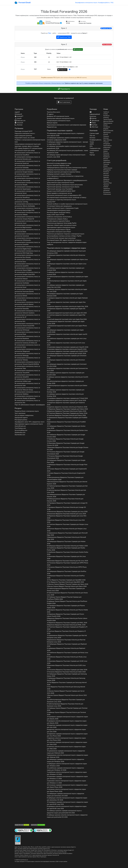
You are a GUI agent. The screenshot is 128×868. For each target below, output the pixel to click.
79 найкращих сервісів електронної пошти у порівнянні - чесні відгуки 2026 (66, 135)
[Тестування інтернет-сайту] (24, 830)
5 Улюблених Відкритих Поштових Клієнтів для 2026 (65, 440)
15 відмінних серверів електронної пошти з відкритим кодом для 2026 (67, 735)
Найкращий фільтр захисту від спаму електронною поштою (67, 168)
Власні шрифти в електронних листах (60, 193)
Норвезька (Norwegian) (107, 161)
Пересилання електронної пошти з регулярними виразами (67, 125)
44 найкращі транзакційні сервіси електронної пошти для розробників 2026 (66, 147)
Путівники (19, 128)
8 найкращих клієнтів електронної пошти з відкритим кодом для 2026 (67, 799)
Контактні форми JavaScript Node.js (59, 212)
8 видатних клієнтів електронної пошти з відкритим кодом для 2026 (66, 731)
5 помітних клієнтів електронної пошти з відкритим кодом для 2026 (66, 748)
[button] (70, 70)
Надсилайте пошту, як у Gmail (25, 138)
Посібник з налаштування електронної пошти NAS (30, 141)
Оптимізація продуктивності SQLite (59, 230)
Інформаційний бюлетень (95, 114)
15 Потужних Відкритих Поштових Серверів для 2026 (66, 453)
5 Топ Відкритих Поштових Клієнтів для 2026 (66, 688)
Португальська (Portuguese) (108, 169)
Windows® (18, 114)
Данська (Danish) (108, 121)
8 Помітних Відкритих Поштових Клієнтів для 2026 (66, 415)
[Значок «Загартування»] (18, 840)
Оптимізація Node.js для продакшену (59, 206)
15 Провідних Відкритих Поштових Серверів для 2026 (67, 504)
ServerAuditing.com (21, 430)
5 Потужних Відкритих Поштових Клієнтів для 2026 (66, 672)
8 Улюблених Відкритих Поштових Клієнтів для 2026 (67, 658)
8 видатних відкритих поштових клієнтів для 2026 (67, 407)
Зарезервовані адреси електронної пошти (29, 424)
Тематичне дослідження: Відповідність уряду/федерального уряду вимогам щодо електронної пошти (67, 182)
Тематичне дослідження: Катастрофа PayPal (62, 223)
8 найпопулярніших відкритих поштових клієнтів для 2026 (67, 387)
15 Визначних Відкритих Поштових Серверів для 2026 (67, 512)
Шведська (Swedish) (106, 180)
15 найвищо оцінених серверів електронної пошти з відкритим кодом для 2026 (64, 812)
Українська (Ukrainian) (107, 190)
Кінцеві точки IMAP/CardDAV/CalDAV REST (61, 191)
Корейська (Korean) (106, 158)
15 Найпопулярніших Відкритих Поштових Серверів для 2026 (67, 487)
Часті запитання (64, 102)
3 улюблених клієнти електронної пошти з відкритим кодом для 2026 (67, 773)
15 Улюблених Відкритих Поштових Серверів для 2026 (66, 436)
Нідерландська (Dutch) (108, 124)
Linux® (18, 118)
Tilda (49, 33)
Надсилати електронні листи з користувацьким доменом (25, 135)
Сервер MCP (51, 202)
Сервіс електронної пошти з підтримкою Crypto (63, 208)
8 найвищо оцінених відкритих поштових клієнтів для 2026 (68, 378)
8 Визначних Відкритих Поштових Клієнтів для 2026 (66, 514)
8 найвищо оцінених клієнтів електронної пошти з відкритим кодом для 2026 (67, 816)
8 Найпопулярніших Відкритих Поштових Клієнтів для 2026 (66, 491)
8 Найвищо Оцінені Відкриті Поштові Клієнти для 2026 (67, 602)
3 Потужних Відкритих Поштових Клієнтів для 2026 (65, 457)
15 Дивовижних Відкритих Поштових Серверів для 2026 (67, 419)
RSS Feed (94, 127)
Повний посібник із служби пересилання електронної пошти (67, 204)
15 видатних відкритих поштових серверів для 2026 (66, 303)
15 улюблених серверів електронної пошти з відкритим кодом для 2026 (65, 769)
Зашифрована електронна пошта (86, 3)
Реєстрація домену (21, 420)
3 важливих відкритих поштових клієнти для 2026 (67, 349)
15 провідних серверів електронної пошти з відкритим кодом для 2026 (67, 718)
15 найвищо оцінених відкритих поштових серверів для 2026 (66, 269)
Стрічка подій (94, 133)
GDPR (92, 144)
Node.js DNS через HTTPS (56, 215)
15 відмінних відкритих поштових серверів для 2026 (66, 310)
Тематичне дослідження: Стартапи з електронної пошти (66, 234)
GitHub (93, 118)
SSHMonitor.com (20, 433)
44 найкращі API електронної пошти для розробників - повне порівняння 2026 (67, 152)
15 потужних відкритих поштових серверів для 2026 (67, 351)
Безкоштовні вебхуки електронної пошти (61, 118)
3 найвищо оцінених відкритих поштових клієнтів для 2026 (65, 273)
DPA (91, 146)
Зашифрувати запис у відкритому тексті (30, 422)
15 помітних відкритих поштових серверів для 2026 (66, 316)
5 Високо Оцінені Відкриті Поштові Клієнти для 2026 (67, 586)
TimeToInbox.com (20, 428)
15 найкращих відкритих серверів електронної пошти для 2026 (66, 252)
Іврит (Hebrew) (108, 140)
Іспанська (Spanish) (106, 176)
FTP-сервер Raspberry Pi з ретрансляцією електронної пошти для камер (29, 149)
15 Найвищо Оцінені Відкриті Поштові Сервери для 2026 (64, 598)
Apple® (17, 112)
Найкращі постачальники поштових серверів (62, 170)
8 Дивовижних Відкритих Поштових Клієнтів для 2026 (66, 423)
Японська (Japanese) (106, 154)
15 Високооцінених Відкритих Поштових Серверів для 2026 (65, 478)
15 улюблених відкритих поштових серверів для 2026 (67, 340)
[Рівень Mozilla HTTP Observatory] (38, 825)
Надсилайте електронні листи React (59, 232)
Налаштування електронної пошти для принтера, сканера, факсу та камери (28, 145)
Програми (19, 109)
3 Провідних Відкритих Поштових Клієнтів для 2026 (66, 508)
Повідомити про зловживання (95, 149)
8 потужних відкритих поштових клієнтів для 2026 (66, 353)
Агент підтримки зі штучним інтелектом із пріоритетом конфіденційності (65, 177)
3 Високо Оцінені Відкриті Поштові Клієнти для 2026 (67, 696)
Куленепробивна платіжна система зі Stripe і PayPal (64, 236)
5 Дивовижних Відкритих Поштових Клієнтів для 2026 (66, 538)
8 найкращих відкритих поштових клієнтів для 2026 (66, 256)
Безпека (92, 138)
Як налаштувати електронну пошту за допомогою (27, 154)
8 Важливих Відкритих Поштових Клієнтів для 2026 (67, 561)
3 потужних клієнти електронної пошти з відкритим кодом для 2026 (66, 790)
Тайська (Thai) (107, 183)
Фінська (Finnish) (108, 131)
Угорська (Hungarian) (107, 143)
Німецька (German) (106, 137)
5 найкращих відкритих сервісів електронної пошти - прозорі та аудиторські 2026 (67, 143)
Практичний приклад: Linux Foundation (60, 189)
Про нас (92, 136)
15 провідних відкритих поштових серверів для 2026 (65, 295)
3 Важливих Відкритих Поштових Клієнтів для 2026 (68, 449)
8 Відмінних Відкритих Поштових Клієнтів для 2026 (67, 411)
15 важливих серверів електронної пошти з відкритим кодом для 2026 (67, 778)
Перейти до (106, 28)
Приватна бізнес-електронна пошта (27, 411)
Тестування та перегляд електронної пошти (61, 200)
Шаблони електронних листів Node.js (59, 217)
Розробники (52, 109)
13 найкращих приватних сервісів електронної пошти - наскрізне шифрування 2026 (65, 139)
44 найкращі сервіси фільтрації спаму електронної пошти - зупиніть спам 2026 (67, 156)
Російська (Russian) (106, 173)
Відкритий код (52, 127)
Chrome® (19, 123)
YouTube (94, 125)
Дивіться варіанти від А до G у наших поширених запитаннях (84, 83)
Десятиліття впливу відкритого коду (59, 163)
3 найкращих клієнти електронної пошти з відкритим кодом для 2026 (67, 765)
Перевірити (78, 49)
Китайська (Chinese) (106, 117)
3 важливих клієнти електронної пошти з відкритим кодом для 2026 (66, 782)
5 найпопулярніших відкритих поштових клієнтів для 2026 (67, 282)
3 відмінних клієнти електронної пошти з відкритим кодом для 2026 (66, 739)
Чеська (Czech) (108, 119)
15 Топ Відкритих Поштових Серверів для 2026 (66, 580)
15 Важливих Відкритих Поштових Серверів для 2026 (66, 444)
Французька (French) (107, 133)
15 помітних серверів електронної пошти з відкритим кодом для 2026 (67, 743)
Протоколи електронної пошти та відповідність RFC (64, 195)
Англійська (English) (107, 128)
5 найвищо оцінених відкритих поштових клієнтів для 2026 (67, 290)
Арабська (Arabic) (106, 113)
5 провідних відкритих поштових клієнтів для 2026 (67, 299)
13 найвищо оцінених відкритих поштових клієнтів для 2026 (65, 395)
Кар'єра (92, 155)
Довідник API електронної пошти (58, 116)
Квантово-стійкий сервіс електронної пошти (62, 225)
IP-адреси (50, 114)
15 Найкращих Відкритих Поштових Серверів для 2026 (66, 427)
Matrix (93, 123)
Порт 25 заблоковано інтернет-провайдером (30, 405)
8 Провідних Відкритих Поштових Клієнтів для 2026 (67, 611)
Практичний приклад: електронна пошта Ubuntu (63, 187)
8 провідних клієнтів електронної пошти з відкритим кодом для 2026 (67, 722)
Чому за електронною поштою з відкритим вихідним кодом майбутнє (67, 243)
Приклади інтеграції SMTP (24, 131)
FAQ (112, 3)
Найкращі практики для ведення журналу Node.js (64, 172)
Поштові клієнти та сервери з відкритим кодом (66, 248)
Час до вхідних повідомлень (24, 415)
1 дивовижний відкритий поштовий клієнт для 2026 (67, 327)
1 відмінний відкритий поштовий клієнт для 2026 (67, 313)
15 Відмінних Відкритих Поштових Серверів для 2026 (67, 409)
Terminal (18, 125)
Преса (92, 153)
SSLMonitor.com (20, 435)
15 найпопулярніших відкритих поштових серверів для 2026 (68, 278)
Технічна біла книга (53, 112)
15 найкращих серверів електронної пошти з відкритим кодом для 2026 (66, 760)
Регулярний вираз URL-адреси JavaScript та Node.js (64, 240)
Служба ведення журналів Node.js (58, 221)
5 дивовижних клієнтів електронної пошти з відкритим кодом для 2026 (67, 756)
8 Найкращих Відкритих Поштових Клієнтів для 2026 (67, 431)
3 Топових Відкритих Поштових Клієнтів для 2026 (66, 474)
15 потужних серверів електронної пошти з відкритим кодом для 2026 (67, 786)
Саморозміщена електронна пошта (59, 121)
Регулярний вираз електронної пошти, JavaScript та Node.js (67, 198)
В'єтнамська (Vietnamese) (107, 193)
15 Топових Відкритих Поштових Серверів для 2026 (67, 470)
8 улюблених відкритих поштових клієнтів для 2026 (66, 344)
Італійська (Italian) (106, 150)
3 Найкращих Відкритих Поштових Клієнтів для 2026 (67, 466)
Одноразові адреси (21, 418)
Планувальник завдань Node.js (57, 219)
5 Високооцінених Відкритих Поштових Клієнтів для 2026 (67, 483)
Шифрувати (62, 70)
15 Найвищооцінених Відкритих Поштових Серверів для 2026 (66, 496)
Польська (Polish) (106, 165)
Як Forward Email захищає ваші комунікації (61, 238)
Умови (92, 142)
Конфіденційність (104, 3)
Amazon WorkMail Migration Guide (58, 165)
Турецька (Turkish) (106, 186)
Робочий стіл (20, 121)
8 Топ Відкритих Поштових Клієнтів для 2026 (65, 582)
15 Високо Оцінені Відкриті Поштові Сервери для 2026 (68, 584)
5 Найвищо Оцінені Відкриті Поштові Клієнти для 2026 (66, 713)
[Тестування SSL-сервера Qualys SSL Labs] (22, 825)
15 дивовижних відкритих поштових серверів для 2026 (66, 323)
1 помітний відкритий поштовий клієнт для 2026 (67, 319)
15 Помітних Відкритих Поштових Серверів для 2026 (67, 413)
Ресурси (18, 408)
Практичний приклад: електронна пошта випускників (65, 185)
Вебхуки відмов (52, 123)
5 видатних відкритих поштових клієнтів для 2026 (67, 306)
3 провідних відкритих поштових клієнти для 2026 (66, 400)
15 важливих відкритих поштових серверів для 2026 (68, 347)
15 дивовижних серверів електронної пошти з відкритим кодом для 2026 (66, 752)
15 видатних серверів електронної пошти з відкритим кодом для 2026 (67, 726)
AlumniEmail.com (20, 426)
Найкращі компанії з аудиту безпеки (59, 174)
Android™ (19, 116)
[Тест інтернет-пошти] (43, 830)
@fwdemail (94, 121)
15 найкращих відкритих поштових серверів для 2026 (67, 261)
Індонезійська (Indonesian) (107, 147)
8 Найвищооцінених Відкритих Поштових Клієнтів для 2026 (65, 500)
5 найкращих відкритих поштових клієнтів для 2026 (67, 335)
